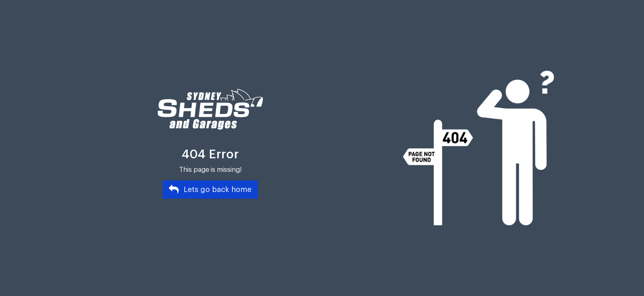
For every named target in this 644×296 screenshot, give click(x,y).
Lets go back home (210, 189)
